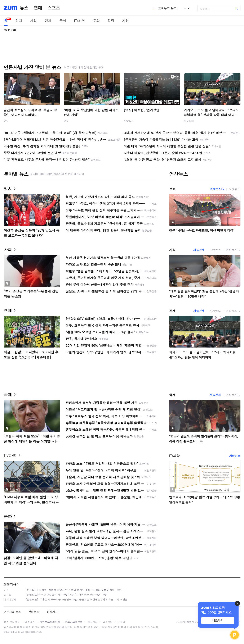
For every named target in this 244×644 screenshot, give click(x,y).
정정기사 (10, 584)
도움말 (121, 622)
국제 (63, 21)
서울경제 (189, 121)
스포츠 (54, 8)
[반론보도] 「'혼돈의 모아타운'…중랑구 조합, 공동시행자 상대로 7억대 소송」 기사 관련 (77, 599)
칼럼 (111, 21)
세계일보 (215, 311)
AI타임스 (235, 456)
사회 (34, 21)
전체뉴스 (34, 612)
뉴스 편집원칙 (12, 622)
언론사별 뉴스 (12, 612)
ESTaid (10, 632)
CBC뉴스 (129, 121)
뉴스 (24, 8)
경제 (48, 21)
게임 (126, 21)
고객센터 (108, 622)
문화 (96, 21)
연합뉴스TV (217, 189)
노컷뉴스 (235, 189)
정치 (19, 21)
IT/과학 (80, 21)
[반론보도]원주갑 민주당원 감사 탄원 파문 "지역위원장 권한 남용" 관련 (67, 595)
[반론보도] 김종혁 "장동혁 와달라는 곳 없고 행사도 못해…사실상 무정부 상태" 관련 (74, 590)
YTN (6, 121)
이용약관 (30, 622)
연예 (38, 8)
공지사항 (93, 622)
